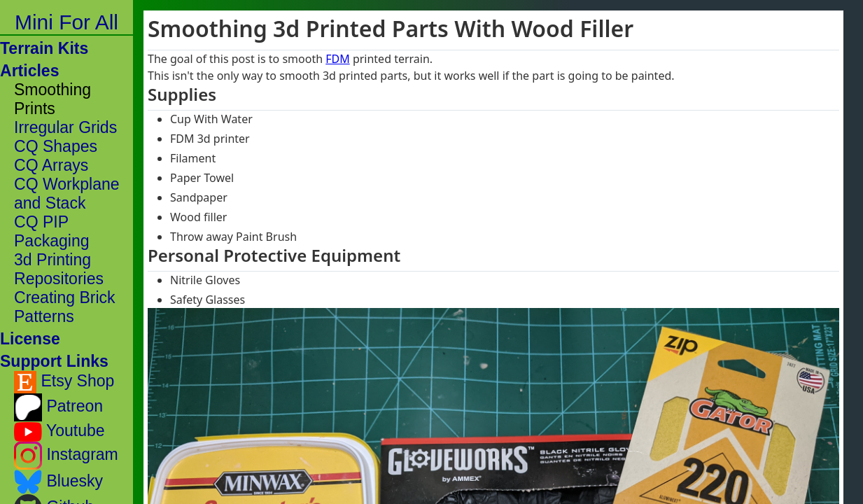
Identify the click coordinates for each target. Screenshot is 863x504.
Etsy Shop (64, 382)
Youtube (59, 432)
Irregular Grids (65, 127)
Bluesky (58, 482)
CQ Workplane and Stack (67, 194)
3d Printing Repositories (59, 269)
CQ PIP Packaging (52, 231)
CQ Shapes (56, 146)
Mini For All (66, 22)
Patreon (58, 407)
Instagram (66, 456)
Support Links (54, 361)
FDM (338, 59)
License (30, 339)
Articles (30, 71)
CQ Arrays (51, 165)
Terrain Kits (44, 48)
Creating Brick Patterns (65, 307)
